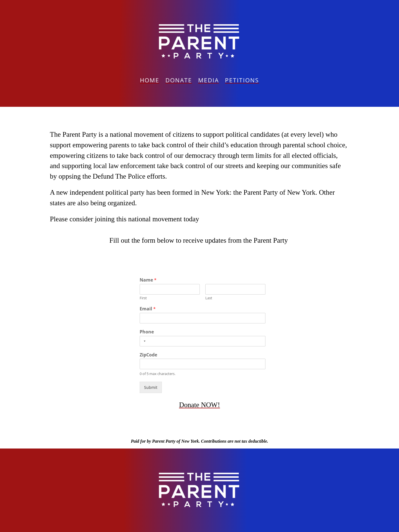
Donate (179, 81)
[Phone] (203, 341)
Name (148, 280)
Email (148, 309)
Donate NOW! (199, 405)
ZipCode (148, 355)
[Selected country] (144, 341)
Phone (147, 332)
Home (150, 81)
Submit (151, 387)
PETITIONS (242, 81)
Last (209, 298)
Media (209, 81)
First (143, 298)
